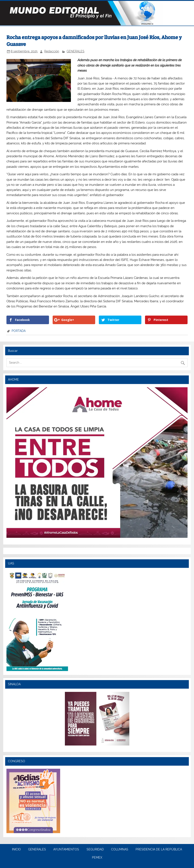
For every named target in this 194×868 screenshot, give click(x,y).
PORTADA (19, 331)
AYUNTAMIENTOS (66, 850)
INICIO (16, 850)
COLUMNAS (120, 850)
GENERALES (76, 51)
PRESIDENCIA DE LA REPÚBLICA (159, 850)
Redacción (52, 51)
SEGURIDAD (95, 850)
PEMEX (97, 858)
